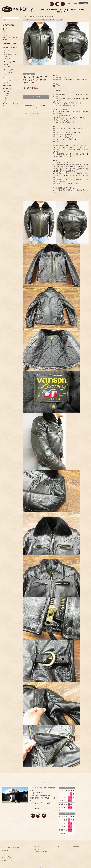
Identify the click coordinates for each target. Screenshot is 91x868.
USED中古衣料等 (34, 17)
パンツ (6, 65)
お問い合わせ (61, 12)
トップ (25, 17)
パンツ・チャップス (9, 62)
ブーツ (5, 78)
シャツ (6, 96)
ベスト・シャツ (8, 70)
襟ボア (5, 29)
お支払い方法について (9, 857)
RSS (55, 849)
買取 (61, 10)
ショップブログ (38, 847)
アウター (6, 92)
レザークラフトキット (10, 37)
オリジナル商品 (52, 10)
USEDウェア (7, 89)
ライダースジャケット (10, 48)
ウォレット (6, 35)
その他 (5, 39)
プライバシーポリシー (39, 849)
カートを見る (57, 847)
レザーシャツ (8, 75)
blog (67, 10)
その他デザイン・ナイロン (11, 56)
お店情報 (82, 10)
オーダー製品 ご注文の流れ (11, 847)
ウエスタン (7, 81)
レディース (7, 59)
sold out (36, 97)
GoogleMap (37, 808)
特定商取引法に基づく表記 (40, 852)
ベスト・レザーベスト (11, 73)
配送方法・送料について (10, 860)
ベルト (5, 33)
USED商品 (41, 10)
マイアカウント (77, 847)
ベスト (5, 31)
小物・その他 (7, 86)
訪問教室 (5, 851)
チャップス (7, 67)
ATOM (58, 849)
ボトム (6, 98)
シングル (6, 50)
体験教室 (73, 10)
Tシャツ (6, 94)
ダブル (6, 52)
